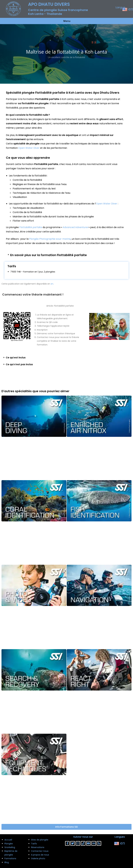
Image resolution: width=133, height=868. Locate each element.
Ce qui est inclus (16, 358)
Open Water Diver (29, 148)
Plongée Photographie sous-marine (50, 239)
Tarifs (34, 844)
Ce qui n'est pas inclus (19, 364)
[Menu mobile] (66, 21)
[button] (66, 255)
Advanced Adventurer (76, 227)
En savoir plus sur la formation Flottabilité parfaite (49, 255)
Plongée (9, 844)
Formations (10, 858)
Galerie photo (38, 858)
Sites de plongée (40, 840)
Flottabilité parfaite (31, 227)
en (52, 284)
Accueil (8, 840)
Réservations (38, 847)
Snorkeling (10, 847)
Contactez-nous (40, 851)
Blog (7, 862)
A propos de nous (40, 855)
